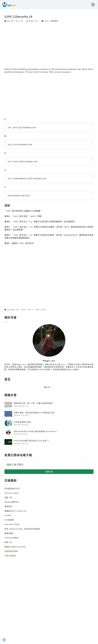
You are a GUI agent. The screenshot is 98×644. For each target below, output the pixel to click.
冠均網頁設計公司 (12, 488)
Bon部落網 (9, 520)
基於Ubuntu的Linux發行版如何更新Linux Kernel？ (36, 431)
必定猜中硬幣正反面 (22, 422)
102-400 (11, 310)
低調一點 (8, 497)
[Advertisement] (49, 45)
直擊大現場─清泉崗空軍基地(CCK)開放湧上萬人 (35, 412)
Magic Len (33, 21)
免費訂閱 (49, 472)
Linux (46, 21)
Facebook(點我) (44, 369)
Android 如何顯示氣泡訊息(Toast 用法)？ (32, 441)
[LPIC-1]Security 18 (18, 16)
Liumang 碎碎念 (12, 538)
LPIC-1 (30, 310)
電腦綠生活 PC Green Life (16, 511)
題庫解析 (55, 21)
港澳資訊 (8, 506)
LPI (18, 310)
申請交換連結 (10, 556)
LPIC (23, 310)
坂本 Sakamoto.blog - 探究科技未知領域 (22, 529)
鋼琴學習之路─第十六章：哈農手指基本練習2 (34, 403)
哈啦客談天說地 (11, 551)
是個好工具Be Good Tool (15, 547)
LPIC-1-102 (40, 310)
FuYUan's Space (12, 493)
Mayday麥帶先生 (12, 502)
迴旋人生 (8, 542)
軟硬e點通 (9, 533)
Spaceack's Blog (12, 524)
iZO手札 (8, 515)
